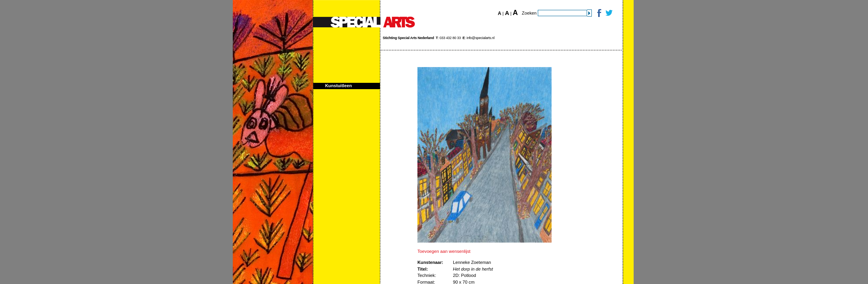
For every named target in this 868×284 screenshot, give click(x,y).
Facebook (599, 13)
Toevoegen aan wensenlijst (444, 251)
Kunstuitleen (339, 86)
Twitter (609, 13)
